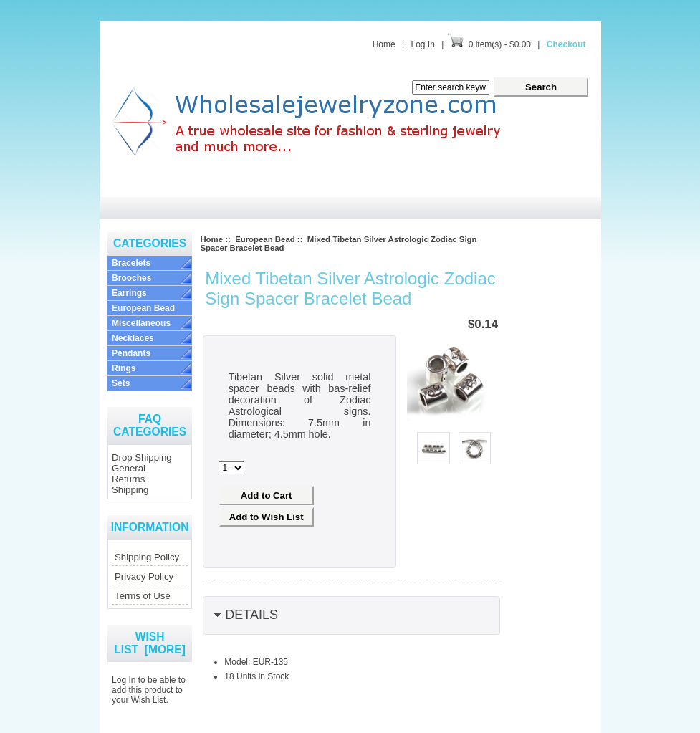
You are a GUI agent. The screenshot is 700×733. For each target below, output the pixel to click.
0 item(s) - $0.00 (500, 44)
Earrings (129, 293)
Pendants (131, 353)
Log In (422, 44)
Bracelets (131, 263)
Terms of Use (143, 596)
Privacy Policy (144, 576)
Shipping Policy (147, 557)
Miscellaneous (141, 323)
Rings (124, 368)
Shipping (130, 490)
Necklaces (133, 338)
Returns (128, 479)
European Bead (143, 308)
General (129, 468)
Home (384, 44)
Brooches (131, 278)
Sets (121, 383)
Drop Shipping (142, 457)
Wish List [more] (150, 643)
